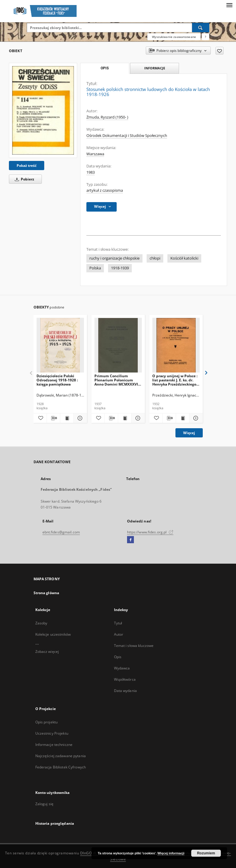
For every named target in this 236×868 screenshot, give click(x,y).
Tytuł (118, 623)
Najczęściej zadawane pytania (61, 756)
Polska (95, 268)
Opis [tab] (105, 68)
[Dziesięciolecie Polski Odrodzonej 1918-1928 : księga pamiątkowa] (60, 345)
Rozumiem (206, 853)
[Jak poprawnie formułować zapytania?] (205, 37)
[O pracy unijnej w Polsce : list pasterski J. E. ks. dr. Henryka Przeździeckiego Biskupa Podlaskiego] (176, 345)
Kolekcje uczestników (53, 634)
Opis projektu (47, 722)
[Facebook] (130, 540)
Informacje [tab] (155, 68)
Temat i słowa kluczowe (134, 646)
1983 (91, 172)
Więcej (189, 433)
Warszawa (95, 154)
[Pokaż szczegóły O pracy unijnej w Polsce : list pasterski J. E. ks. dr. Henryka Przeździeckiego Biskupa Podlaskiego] (195, 418)
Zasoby (41, 623)
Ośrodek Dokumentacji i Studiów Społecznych (127, 136)
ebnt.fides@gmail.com (61, 532)
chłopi (155, 258)
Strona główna (46, 593)
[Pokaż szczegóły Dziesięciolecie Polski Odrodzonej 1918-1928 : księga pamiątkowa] (79, 418)
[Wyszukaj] (201, 28)
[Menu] (229, 5)
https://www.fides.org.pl (150, 532)
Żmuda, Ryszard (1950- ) (107, 117)
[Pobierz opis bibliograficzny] (53, 418)
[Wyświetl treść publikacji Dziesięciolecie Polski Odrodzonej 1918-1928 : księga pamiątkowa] (67, 418)
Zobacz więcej (47, 652)
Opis (118, 657)
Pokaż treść (27, 166)
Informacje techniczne (54, 745)
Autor (119, 634)
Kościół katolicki (184, 258)
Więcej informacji (171, 853)
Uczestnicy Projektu (52, 733)
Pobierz (23, 179)
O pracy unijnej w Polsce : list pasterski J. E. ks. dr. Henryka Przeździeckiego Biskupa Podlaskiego (175, 380)
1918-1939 (120, 268)
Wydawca (122, 668)
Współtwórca (125, 679)
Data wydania (125, 691)
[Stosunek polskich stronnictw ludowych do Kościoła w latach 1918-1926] (43, 110)
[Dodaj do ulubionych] (220, 51)
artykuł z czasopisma (105, 190)
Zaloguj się (45, 804)
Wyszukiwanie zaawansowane (174, 37)
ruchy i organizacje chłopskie (114, 258)
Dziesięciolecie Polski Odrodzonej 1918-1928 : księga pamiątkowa (57, 380)
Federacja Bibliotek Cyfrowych (61, 767)
